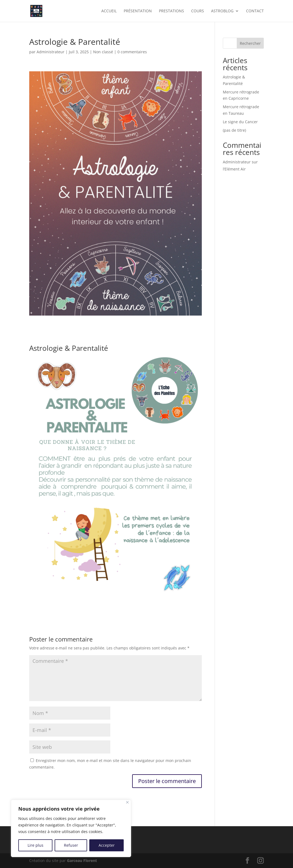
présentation (138, 11)
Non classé (103, 52)
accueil (109, 11)
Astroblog (222, 11)
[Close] (127, 802)
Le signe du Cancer (240, 122)
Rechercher (250, 43)
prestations (171, 11)
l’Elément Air (234, 169)
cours (198, 11)
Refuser (71, 845)
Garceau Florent (82, 860)
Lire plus (35, 845)
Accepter (107, 845)
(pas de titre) (234, 130)
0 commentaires (132, 52)
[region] (71, 828)
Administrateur (51, 52)
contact (255, 11)
